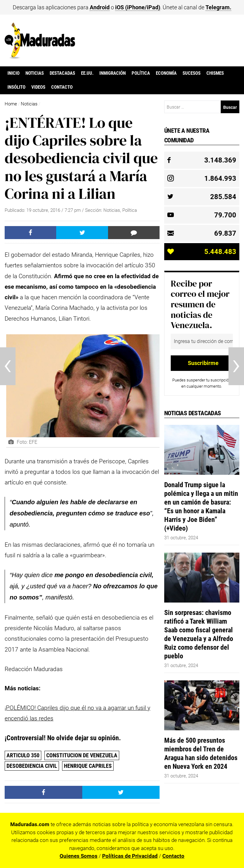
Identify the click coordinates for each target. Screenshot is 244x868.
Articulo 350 (23, 755)
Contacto (62, 87)
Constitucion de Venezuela (82, 755)
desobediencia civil (32, 766)
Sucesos (192, 73)
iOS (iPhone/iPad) (138, 7)
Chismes (215, 73)
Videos (38, 87)
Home (11, 104)
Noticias (35, 73)
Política (141, 73)
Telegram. (218, 7)
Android (100, 7)
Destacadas (62, 73)
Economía (166, 73)
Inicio (14, 73)
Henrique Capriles (88, 766)
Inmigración (113, 73)
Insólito (16, 87)
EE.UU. (87, 73)
